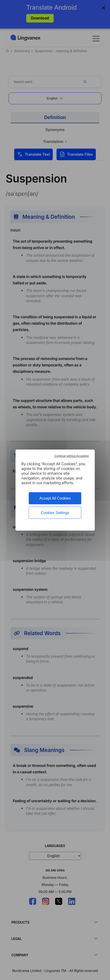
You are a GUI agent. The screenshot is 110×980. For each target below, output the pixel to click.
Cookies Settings (55, 513)
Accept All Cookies (55, 498)
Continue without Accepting (72, 456)
